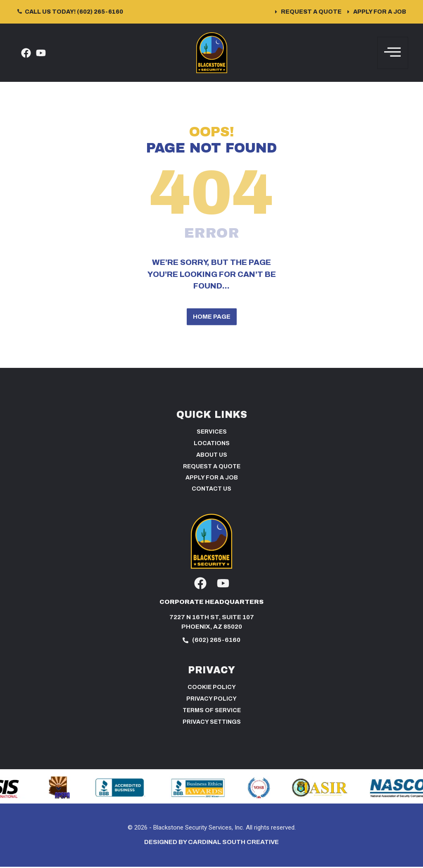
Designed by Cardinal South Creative (211, 844)
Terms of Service (212, 712)
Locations (212, 445)
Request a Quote (212, 468)
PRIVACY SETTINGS (212, 724)
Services (212, 433)
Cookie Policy (212, 689)
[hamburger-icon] (393, 53)
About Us (212, 457)
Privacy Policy (211, 700)
